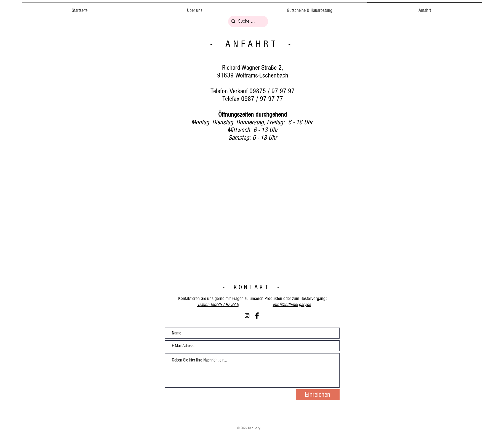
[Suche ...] (247, 22)
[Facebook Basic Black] (257, 316)
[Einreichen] (318, 395)
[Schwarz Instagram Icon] (247, 316)
